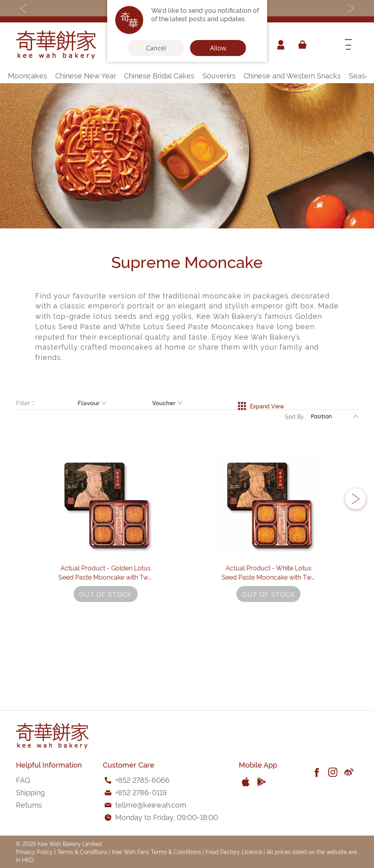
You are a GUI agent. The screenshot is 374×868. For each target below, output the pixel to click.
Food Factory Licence (234, 851)
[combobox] (324, 45)
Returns (29, 804)
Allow (218, 48)
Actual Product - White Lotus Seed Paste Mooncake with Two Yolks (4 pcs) (268, 635)
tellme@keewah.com (151, 804)
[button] (356, 532)
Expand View (261, 403)
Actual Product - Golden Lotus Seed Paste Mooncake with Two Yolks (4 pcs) (105, 635)
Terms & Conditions (82, 851)
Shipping (30, 792)
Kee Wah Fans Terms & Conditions (157, 851)
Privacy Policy (34, 851)
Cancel (156, 48)
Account (280, 45)
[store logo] (56, 45)
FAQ (23, 779)
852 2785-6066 (144, 779)
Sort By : (296, 420)
